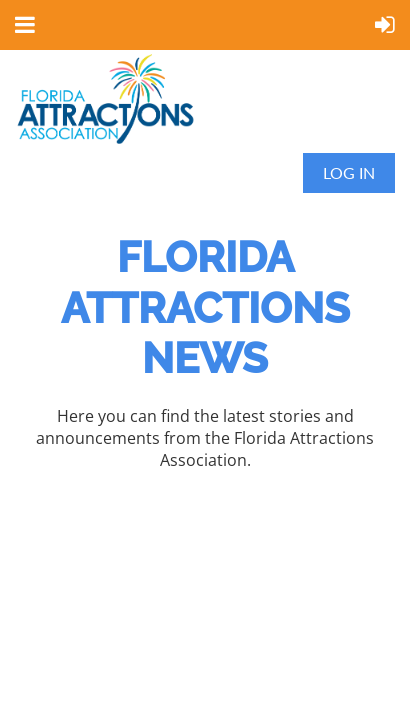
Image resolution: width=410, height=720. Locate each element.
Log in (349, 172)
